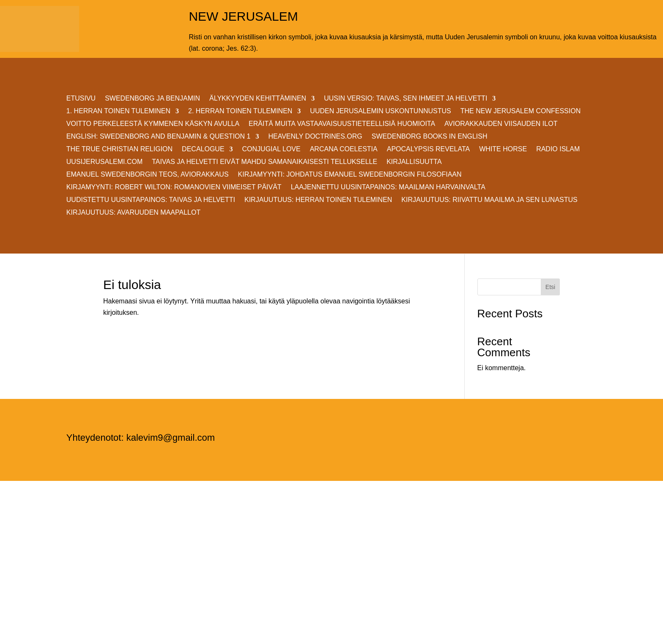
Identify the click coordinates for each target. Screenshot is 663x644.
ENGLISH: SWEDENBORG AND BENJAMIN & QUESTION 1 (159, 137)
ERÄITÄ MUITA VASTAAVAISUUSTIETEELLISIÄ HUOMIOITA (342, 124)
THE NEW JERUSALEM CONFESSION (521, 111)
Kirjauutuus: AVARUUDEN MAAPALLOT (133, 213)
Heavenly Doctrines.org (315, 137)
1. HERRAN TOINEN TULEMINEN (118, 111)
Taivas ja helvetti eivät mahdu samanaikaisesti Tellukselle (264, 162)
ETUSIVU (81, 99)
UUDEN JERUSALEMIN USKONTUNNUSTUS (380, 111)
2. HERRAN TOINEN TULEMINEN (240, 111)
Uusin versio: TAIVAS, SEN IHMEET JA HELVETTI (405, 99)
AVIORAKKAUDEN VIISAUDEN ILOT (501, 124)
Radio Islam (558, 149)
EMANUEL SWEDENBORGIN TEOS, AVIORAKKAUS (148, 175)
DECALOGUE (203, 149)
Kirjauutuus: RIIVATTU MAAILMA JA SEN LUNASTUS (489, 200)
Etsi (550, 287)
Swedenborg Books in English (430, 137)
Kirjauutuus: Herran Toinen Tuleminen (318, 200)
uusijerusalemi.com (104, 162)
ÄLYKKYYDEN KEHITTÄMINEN (258, 99)
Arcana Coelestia (344, 149)
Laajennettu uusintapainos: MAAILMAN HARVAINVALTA (388, 187)
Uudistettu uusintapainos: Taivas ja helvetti (151, 200)
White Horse (503, 149)
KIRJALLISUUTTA (414, 162)
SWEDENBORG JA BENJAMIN (152, 99)
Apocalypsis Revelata (429, 149)
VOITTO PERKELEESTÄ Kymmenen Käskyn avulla (153, 124)
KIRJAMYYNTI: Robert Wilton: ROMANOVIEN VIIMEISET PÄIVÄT (174, 187)
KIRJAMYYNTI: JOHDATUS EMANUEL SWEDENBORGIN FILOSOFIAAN (350, 175)
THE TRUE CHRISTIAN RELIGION (119, 149)
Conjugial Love (271, 149)
